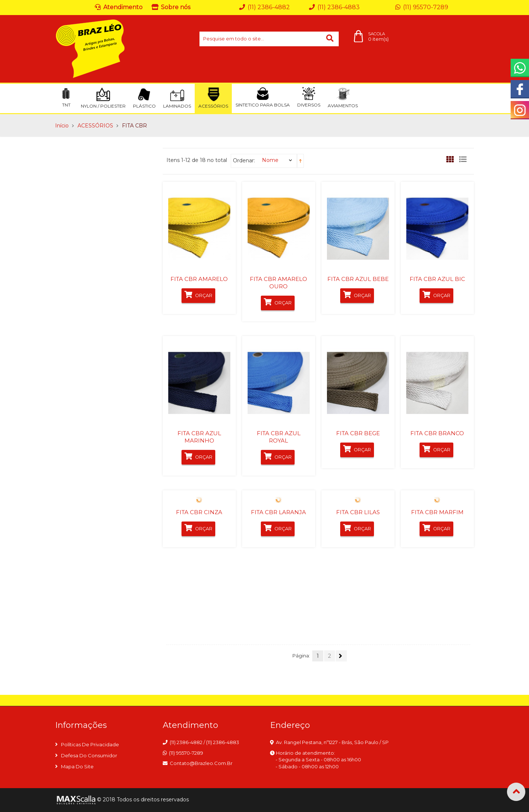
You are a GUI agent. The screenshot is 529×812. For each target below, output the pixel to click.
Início (62, 126)
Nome (270, 160)
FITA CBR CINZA (199, 512)
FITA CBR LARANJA (278, 512)
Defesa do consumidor (89, 755)
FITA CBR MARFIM (437, 512)
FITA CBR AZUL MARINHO (199, 437)
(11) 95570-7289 (186, 753)
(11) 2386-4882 (186, 742)
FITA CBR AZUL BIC (437, 279)
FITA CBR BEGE (358, 433)
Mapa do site (77, 766)
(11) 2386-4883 (223, 742)
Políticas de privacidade (90, 744)
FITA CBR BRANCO (437, 433)
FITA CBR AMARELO (199, 279)
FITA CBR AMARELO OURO (278, 283)
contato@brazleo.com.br (201, 763)
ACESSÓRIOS (95, 126)
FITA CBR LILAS (358, 512)
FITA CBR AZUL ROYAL (279, 437)
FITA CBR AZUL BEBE (358, 279)
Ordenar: (244, 160)
